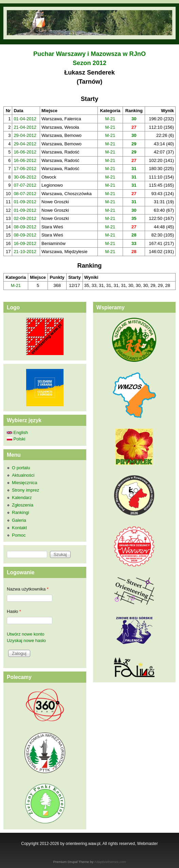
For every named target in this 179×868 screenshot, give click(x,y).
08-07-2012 (25, 194)
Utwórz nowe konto (26, 634)
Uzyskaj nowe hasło (26, 640)
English (17, 432)
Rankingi (21, 512)
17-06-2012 (25, 169)
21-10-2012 (25, 252)
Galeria (19, 520)
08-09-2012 (25, 227)
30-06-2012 (25, 177)
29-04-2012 (25, 135)
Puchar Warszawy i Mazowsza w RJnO (89, 54)
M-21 (110, 119)
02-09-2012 (25, 218)
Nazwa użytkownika (28, 589)
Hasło (14, 611)
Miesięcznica (24, 483)
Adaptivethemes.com (110, 862)
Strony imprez (25, 490)
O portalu (21, 468)
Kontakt (19, 528)
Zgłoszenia (23, 505)
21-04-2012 (25, 127)
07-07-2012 (25, 185)
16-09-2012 (25, 243)
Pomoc (19, 535)
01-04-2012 (25, 119)
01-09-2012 (25, 202)
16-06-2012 (25, 152)
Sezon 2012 (89, 63)
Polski (16, 439)
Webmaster (148, 844)
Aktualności (23, 475)
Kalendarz (22, 498)
